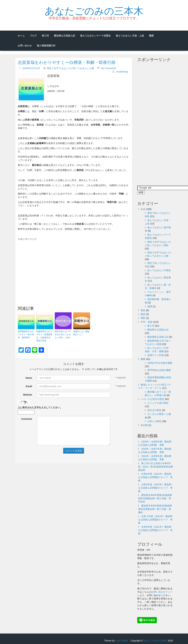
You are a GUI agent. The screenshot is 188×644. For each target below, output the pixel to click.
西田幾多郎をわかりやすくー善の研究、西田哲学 (26, 335)
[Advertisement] (74, 266)
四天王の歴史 (154, 410)
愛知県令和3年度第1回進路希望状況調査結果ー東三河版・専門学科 (155, 498)
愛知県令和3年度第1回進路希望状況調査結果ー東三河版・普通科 (155, 509)
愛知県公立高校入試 (65, 36)
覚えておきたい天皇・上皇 (130, 36)
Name (29, 378)
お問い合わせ (25, 46)
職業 (151, 36)
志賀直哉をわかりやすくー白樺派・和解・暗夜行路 (67, 62)
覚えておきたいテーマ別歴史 (95, 36)
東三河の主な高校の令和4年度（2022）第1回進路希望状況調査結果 (155, 467)
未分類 (144, 425)
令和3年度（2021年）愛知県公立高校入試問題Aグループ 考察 (155, 530)
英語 (143, 310)
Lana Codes (122, 641)
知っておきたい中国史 (159, 270)
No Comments (108, 68)
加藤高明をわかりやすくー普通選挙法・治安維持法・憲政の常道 (44, 336)
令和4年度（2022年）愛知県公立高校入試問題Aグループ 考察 (155, 488)
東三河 (45, 36)
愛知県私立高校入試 (158, 337)
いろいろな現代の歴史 (152, 399)
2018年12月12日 (31, 68)
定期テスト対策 (156, 355)
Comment (27, 419)
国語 (143, 314)
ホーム (21, 36)
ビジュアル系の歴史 (158, 403)
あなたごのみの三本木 (94, 10)
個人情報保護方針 (46, 46)
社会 (143, 209)
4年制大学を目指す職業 (160, 363)
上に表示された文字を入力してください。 (40, 407)
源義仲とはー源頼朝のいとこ (81, 333)
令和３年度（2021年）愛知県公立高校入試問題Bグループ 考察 (155, 520)
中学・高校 (147, 322)
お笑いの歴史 (154, 421)
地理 (150, 306)
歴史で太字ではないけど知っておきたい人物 (70, 68)
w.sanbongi (122, 72)
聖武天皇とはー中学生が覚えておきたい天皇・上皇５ (63, 335)
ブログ (33, 36)
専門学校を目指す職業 (159, 370)
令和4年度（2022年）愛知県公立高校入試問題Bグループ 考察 (155, 477)
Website (27, 395)
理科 (143, 318)
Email (29, 386)
